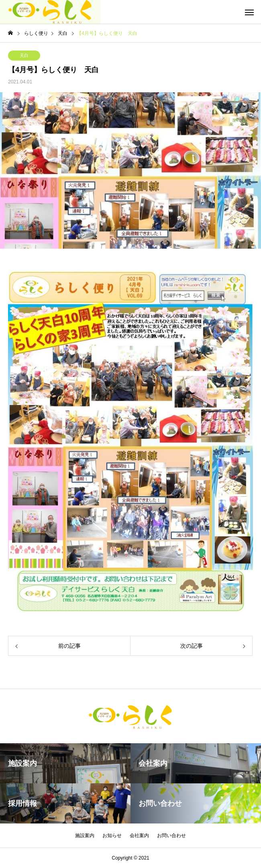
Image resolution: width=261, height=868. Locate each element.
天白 (24, 55)
